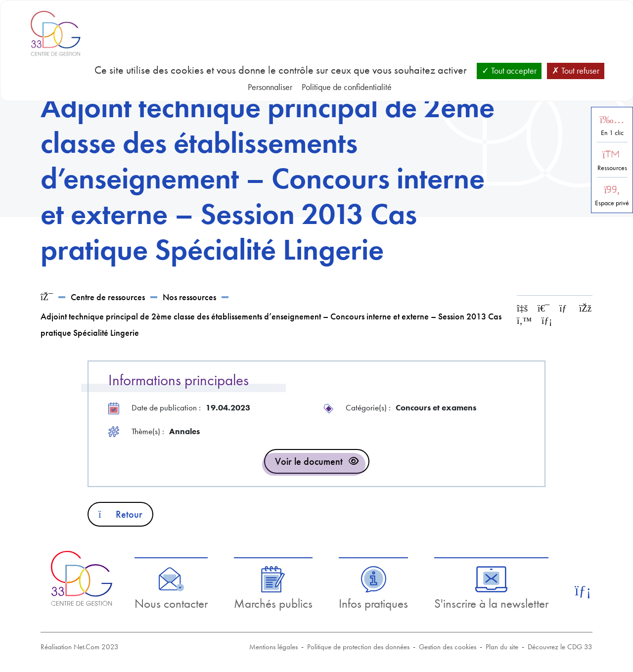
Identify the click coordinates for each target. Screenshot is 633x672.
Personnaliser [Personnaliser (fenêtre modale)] (270, 87)
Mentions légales (273, 647)
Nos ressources (189, 297)
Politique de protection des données (358, 647)
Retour (120, 514)
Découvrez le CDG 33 (560, 647)
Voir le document (309, 461)
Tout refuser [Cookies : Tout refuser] (576, 70)
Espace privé (612, 203)
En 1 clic (612, 133)
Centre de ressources (108, 297)
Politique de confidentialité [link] (347, 87)
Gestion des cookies (448, 647)
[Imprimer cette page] (543, 308)
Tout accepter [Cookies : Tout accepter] (509, 70)
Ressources (612, 168)
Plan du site (502, 647)
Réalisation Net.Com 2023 (80, 647)
